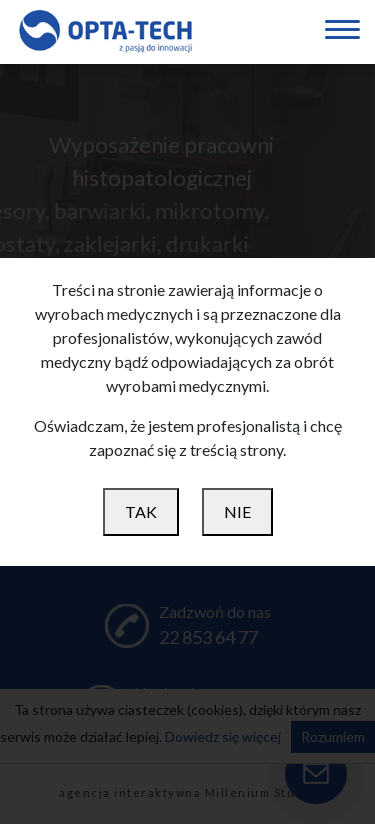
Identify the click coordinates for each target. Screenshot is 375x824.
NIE (237, 511)
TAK (141, 511)
